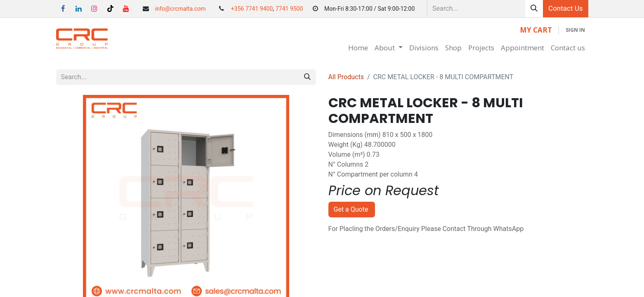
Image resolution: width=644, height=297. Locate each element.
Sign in (575, 30)
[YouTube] (126, 9)
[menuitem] (358, 48)
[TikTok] (110, 9)
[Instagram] (94, 9)
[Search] (534, 9)
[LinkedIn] (79, 9)
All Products (346, 77)
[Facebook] (63, 9)
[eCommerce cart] (536, 30)
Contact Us (565, 8)
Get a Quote (352, 209)
